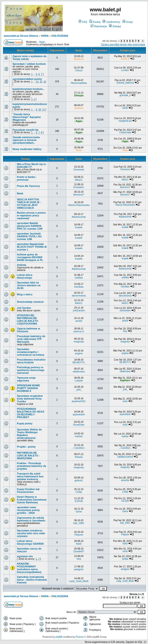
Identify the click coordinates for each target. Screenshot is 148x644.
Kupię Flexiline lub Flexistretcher (28, 491)
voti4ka (79, 278)
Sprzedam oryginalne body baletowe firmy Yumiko (30, 399)
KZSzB (79, 501)
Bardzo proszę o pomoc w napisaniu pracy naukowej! (31, 215)
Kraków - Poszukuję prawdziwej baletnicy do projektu (32, 466)
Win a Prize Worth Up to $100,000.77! (31, 166)
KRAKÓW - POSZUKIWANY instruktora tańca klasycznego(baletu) (29, 568)
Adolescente (79, 217)
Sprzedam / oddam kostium (29, 64)
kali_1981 (79, 523)
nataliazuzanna (125, 457)
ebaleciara (79, 371)
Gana (79, 511)
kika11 (79, 180)
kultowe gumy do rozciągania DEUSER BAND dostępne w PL (30, 257)
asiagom (79, 569)
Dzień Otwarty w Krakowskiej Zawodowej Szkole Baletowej (32, 500)
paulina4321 (79, 401)
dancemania (79, 296)
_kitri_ (79, 390)
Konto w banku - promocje (27, 178)
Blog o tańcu (25, 294)
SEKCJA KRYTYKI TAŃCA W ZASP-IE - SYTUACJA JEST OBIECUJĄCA (29, 204)
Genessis (79, 169)
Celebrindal (125, 132)
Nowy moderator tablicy (27, 149)
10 (40, 109)
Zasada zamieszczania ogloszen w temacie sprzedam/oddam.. (26, 140)
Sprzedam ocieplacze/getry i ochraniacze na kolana (31, 352)
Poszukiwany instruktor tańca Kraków (31, 361)
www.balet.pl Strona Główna (21, 36)
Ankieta (22, 265)
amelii (79, 321)
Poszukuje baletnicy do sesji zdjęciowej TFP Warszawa (31, 339)
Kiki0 (79, 544)
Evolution (79, 187)
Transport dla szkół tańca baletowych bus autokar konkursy (30, 476)
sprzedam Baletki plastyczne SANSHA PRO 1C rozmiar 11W (30, 226)
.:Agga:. (42, 42)
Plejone (79, 535)
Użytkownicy (111, 22)
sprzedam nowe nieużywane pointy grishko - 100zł (28, 510)
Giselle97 (79, 551)
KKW (125, 108)
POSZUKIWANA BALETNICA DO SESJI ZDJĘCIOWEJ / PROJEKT (31, 413)
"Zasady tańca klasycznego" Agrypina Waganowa (27, 117)
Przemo (79, 637)
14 (37, 82)
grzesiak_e (125, 95)
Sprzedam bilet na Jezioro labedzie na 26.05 (29, 285)
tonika (125, 559)
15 (41, 82)
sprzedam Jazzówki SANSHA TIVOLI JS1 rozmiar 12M (29, 236)
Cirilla (79, 492)
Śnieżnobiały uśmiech (30, 302)
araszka (125, 480)
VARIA (45, 36)
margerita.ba (125, 121)
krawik (79, 227)
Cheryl (79, 70)
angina (79, 353)
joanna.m (79, 331)
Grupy (128, 22)
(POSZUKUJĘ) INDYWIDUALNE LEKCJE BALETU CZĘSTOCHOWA (28, 319)
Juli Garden (24, 308)
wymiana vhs (25, 556)
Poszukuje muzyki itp (25, 130)
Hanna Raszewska (79, 205)
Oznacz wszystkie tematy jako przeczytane (123, 44)
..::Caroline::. (79, 448)
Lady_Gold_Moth (79, 581)
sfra (79, 559)
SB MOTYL (79, 362)
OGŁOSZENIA (60, 36)
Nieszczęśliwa (79, 83)
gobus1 (79, 480)
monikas (79, 287)
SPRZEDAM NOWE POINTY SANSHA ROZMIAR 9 (28, 388)
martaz (79, 436)
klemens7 (125, 187)
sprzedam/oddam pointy (27, 79)
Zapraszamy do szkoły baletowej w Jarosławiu (31, 519)
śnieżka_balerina (125, 83)
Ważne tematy (25, 50)
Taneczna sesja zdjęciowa (26, 379)
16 (45, 82)
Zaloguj (115, 26)
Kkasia (79, 457)
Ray (125, 331)
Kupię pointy (25, 423)
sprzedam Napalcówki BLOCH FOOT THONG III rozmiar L (32, 247)
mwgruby (79, 342)
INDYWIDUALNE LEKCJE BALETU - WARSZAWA (28, 455)
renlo (125, 401)
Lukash (79, 381)
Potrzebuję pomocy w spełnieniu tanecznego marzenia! (31, 370)
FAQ (83, 22)
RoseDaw (79, 425)
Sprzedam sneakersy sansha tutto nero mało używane (31, 533)
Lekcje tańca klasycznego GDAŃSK (30, 542)
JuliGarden (79, 310)
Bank (20, 193)
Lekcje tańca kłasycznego (25, 276)
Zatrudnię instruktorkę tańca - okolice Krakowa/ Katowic (32, 580)
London (125, 70)
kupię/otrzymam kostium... (29, 89)
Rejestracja (99, 26)
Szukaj (95, 22)
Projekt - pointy (26, 447)
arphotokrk (79, 414)
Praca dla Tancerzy (28, 186)
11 (44, 109)
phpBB (59, 637)
